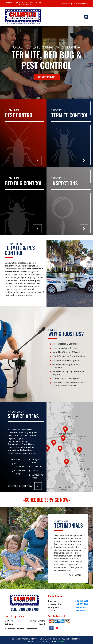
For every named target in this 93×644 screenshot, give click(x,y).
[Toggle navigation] (86, 17)
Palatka (18, 460)
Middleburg (37, 467)
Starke (35, 471)
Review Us (66, 4)
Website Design (35, 641)
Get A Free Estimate (81, 4)
